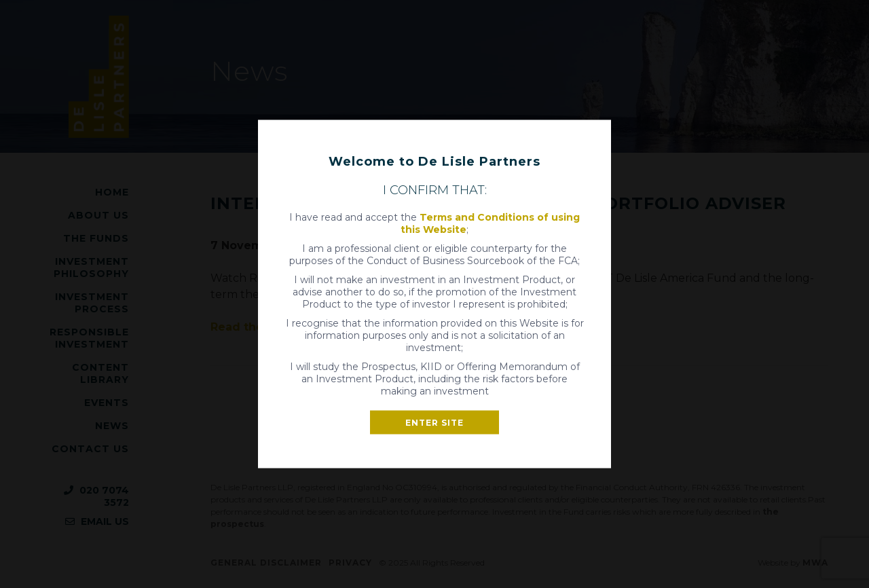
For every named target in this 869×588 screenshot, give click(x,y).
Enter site (434, 423)
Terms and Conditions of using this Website (490, 223)
